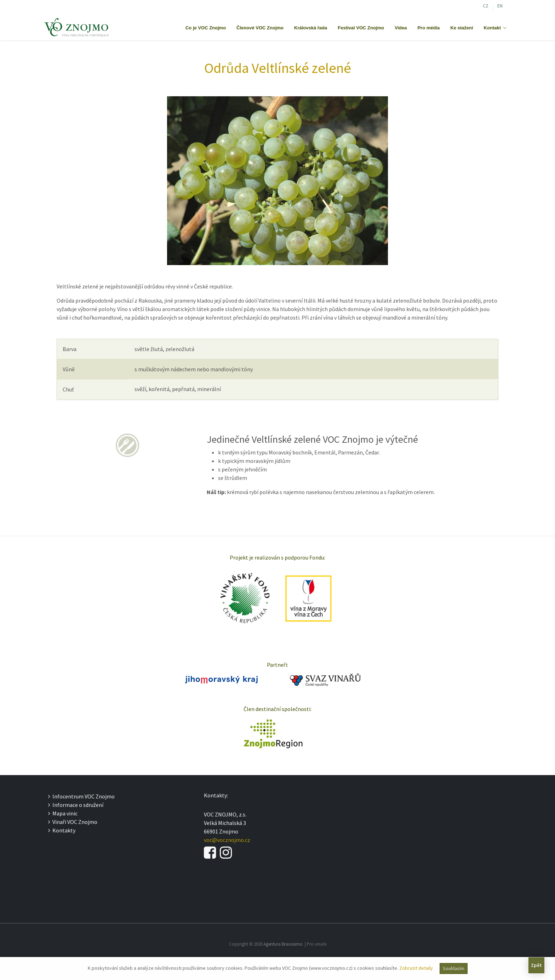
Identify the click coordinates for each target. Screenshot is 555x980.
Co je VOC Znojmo (206, 28)
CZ (486, 7)
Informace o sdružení (76, 805)
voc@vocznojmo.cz (227, 840)
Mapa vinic (63, 813)
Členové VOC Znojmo (260, 28)
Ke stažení (462, 28)
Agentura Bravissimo (283, 944)
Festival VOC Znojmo (361, 28)
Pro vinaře (317, 944)
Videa (401, 28)
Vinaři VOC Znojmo (73, 822)
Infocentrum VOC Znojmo (81, 796)
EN (500, 7)
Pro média (428, 28)
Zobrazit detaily (416, 968)
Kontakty (62, 830)
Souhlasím (454, 968)
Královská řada (311, 28)
